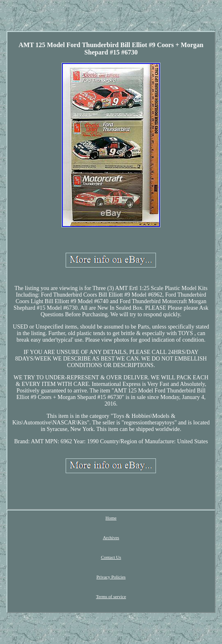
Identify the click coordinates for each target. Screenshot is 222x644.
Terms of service (111, 596)
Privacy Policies (111, 577)
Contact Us (111, 557)
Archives (111, 537)
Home (111, 518)
